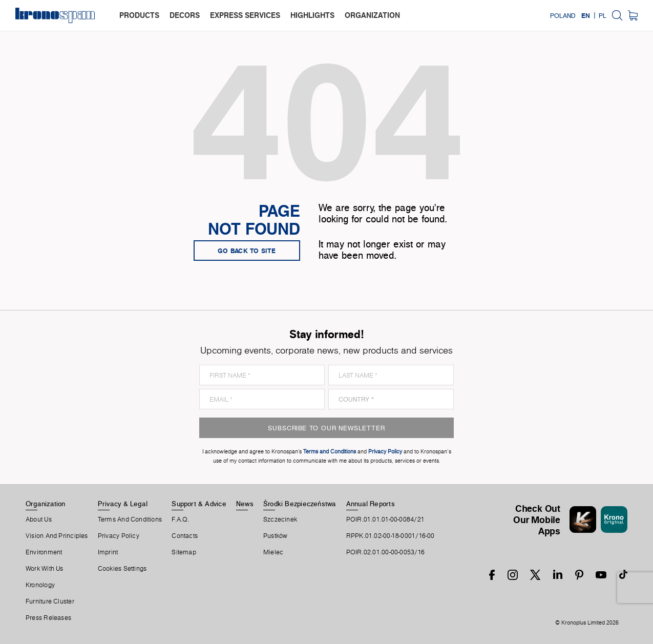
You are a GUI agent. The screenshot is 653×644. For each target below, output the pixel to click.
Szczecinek (280, 520)
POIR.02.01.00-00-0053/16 (385, 552)
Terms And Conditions (130, 520)
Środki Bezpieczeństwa (300, 504)
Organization (46, 504)
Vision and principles (57, 536)
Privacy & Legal (123, 504)
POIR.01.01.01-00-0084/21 (385, 520)
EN (586, 15)
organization (372, 15)
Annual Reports (371, 504)
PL (603, 15)
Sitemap (184, 552)
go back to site (247, 251)
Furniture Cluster (50, 601)
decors (185, 15)
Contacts (185, 536)
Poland (563, 15)
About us (39, 520)
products (139, 15)
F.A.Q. (180, 520)
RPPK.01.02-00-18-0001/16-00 (391, 536)
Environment (44, 552)
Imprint (108, 552)
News (245, 504)
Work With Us (45, 569)
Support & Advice (199, 504)
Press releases (48, 618)
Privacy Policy (119, 536)
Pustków (276, 536)
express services (245, 15)
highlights (312, 15)
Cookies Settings (122, 569)
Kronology (40, 585)
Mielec (273, 552)
